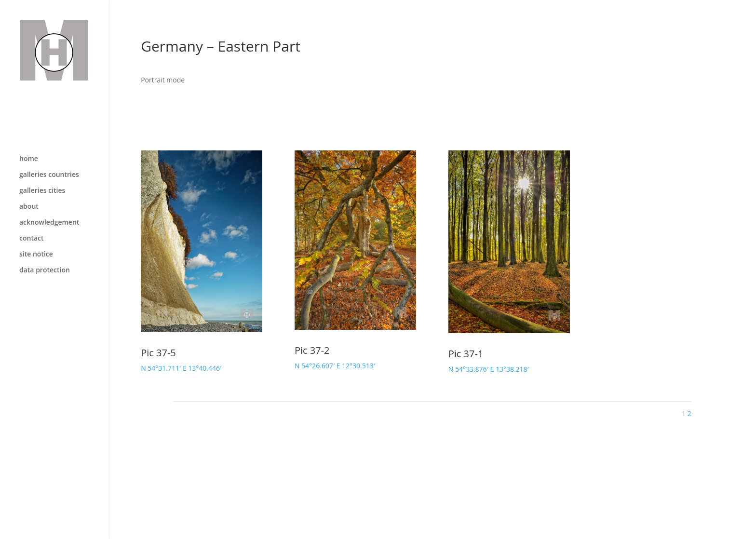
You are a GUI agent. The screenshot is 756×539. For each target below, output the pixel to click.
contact (32, 218)
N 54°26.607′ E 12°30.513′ (335, 366)
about (29, 187)
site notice (36, 234)
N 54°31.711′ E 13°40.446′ (181, 368)
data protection (45, 250)
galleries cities (42, 171)
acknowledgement (49, 202)
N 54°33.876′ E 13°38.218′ (489, 369)
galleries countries (49, 155)
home (29, 139)
